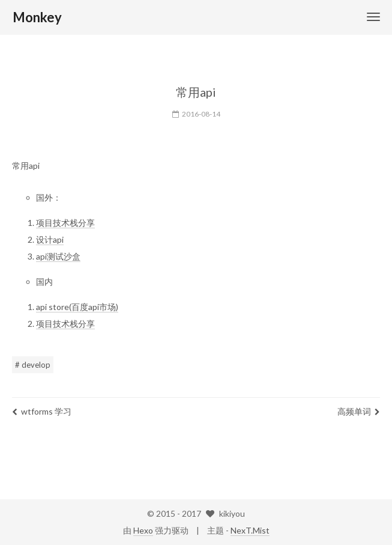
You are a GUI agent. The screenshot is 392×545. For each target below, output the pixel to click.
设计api (50, 239)
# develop (33, 365)
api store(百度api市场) (77, 307)
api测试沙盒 (58, 256)
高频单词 (359, 411)
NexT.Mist (250, 530)
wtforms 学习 (42, 411)
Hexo (143, 530)
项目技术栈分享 (65, 223)
